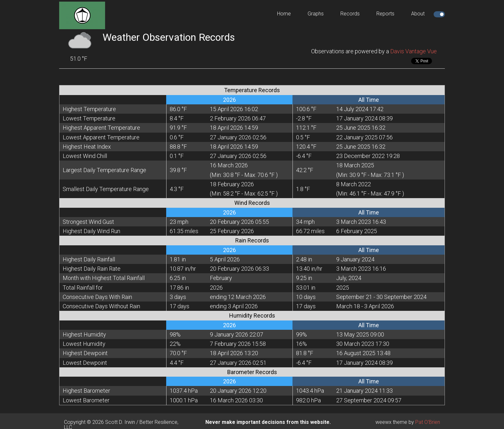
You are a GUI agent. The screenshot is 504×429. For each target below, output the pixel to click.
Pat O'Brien (428, 422)
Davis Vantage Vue (414, 51)
